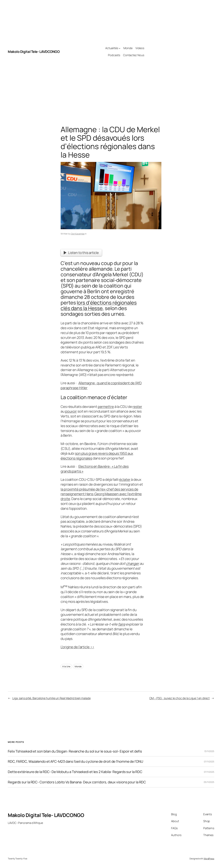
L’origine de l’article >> (77, 647)
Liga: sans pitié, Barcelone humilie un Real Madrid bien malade (51, 698)
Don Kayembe (78, 234)
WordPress (209, 859)
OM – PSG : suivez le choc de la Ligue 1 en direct (180, 698)
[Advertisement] (179, 52)
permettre (106, 407)
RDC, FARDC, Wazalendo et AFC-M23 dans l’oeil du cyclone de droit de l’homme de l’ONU (75, 762)
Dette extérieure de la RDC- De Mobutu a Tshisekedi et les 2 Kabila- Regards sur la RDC (75, 772)
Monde (78, 666)
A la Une (66, 666)
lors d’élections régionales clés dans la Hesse (99, 305)
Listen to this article (81, 253)
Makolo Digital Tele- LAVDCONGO (34, 52)
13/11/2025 (209, 751)
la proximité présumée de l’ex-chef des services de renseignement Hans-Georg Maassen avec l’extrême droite (101, 494)
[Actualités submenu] (120, 48)
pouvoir (71, 411)
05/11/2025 (209, 782)
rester (137, 407)
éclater (125, 480)
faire (122, 624)
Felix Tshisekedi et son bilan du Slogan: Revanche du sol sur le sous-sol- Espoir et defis (75, 751)
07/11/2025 (209, 762)
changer (133, 564)
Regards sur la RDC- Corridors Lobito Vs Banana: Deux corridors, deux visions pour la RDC (77, 782)
